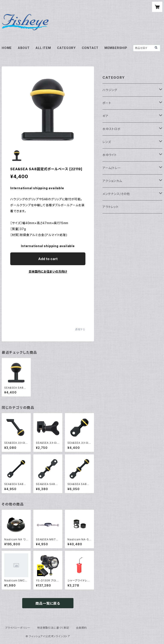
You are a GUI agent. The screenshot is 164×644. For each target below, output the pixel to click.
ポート (107, 103)
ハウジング (110, 90)
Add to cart (48, 259)
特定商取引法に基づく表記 (53, 628)
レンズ (107, 142)
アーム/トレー (112, 168)
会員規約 (81, 628)
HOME (7, 48)
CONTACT (90, 48)
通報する (80, 329)
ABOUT (24, 48)
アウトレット (111, 207)
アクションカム (112, 181)
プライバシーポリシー (18, 628)
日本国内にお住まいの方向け (48, 271)
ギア (105, 116)
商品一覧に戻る (48, 603)
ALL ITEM (43, 48)
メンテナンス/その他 (116, 194)
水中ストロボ (112, 129)
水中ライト (110, 155)
